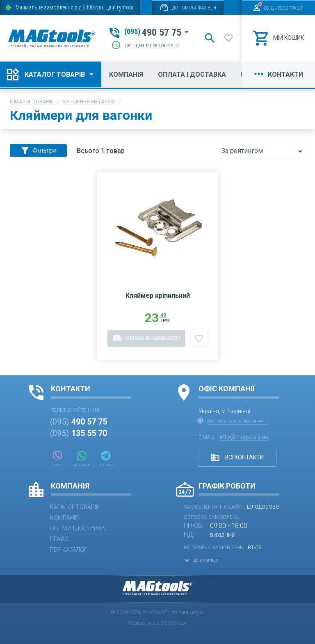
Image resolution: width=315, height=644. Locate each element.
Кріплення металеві (89, 102)
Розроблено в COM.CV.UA (158, 623)
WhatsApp (82, 459)
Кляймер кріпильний (158, 301)
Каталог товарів (32, 102)
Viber (57, 459)
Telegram (107, 459)
